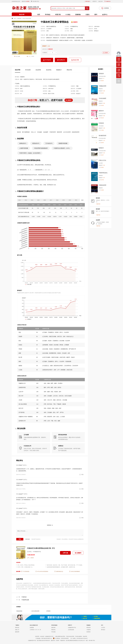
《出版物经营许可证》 (27, 583)
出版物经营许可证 (72, 628)
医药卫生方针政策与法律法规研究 (76, 35)
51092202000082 (65, 638)
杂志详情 (18, 70)
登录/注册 (87, 1)
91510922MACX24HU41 (82, 638)
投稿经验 (78, 15)
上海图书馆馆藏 (79, 38)
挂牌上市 (17, 630)
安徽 (71, 29)
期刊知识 (103, 630)
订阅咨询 (89, 630)
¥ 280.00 (50, 49)
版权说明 (17, 632)
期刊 (47, 35)
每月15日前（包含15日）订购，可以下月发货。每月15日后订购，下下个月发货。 (65, 565)
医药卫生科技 (64, 35)
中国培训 (21, 597)
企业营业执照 (71, 630)
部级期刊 (75, 22)
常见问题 (53, 632)
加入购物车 (106, 53)
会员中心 (105, 15)
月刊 (71, 31)
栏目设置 (28, 70)
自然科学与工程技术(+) (55, 35)
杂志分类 (22, 14)
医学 (21, 89)
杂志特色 (49, 70)
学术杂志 (48, 15)
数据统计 (59, 70)
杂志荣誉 (38, 70)
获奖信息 (17, 628)
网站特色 (53, 630)
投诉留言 (89, 632)
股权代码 (26, 1)
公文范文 (103, 628)
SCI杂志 (68, 15)
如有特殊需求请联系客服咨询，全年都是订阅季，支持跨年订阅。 (61, 567)
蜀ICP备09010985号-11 (47, 638)
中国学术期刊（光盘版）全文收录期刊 (83, 40)
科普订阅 (58, 15)
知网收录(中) (49, 38)
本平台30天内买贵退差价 (43, 571)
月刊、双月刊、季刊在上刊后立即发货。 (26, 565)
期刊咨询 (89, 628)
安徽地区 (19, 18)
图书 (96, 15)
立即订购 (65, 553)
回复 (81, 475)
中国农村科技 (19, 611)
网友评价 (69, 70)
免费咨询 (61, 60)
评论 (20, 539)
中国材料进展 (23, 600)
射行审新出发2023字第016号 (43, 641)
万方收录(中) (63, 38)
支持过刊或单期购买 (75, 571)
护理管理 (48, 611)
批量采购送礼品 (60, 571)
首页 (39, 15)
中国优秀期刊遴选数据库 (52, 40)
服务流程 (53, 628)
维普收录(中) (56, 38)
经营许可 (95, 1)
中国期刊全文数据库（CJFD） (66, 40)
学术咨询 (47, 60)
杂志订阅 (100, 1)
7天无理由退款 (26, 571)
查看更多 (49, 525)
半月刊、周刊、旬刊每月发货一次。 (25, 567)
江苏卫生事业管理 (35, 611)
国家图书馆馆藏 (71, 38)
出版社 (88, 15)
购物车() (108, 1)
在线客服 (32, 628)
